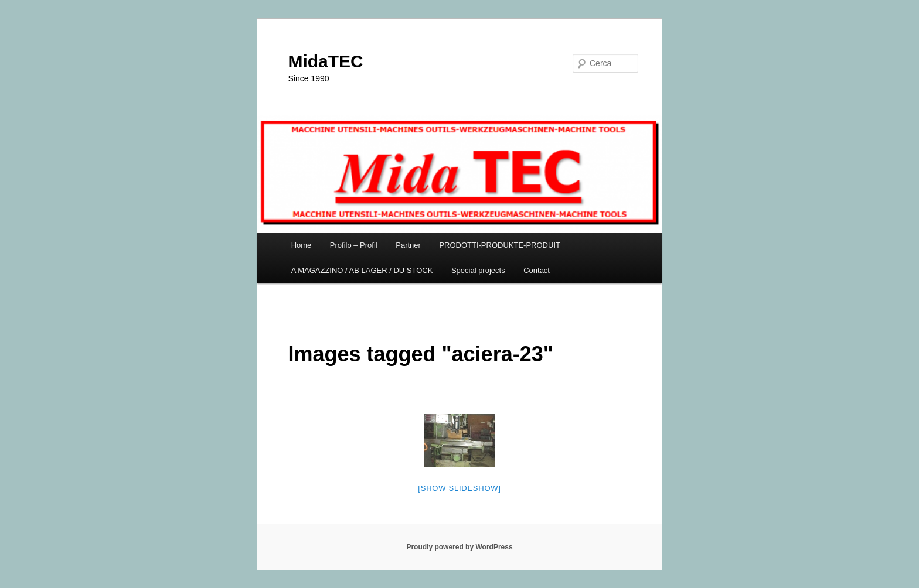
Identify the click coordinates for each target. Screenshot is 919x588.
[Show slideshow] (459, 488)
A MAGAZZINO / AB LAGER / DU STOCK (362, 270)
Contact (537, 270)
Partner (408, 245)
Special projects (478, 270)
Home (302, 245)
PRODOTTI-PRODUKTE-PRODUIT (500, 245)
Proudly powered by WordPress (459, 547)
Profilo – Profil (354, 245)
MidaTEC (325, 61)
